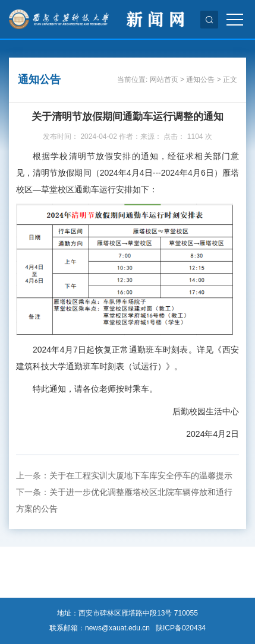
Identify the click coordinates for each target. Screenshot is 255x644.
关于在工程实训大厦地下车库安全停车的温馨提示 (141, 475)
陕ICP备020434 (181, 628)
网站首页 (164, 80)
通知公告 (200, 80)
